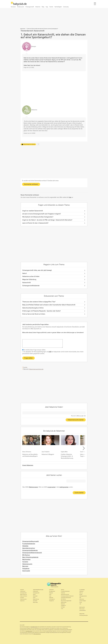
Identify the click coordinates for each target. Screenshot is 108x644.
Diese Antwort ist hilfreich (29, 144)
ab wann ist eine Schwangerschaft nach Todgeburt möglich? (42, 214)
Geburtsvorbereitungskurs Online (33, 308)
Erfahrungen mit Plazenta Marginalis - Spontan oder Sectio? (42, 311)
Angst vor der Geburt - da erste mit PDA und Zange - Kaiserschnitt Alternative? (47, 220)
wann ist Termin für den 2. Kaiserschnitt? (35, 223)
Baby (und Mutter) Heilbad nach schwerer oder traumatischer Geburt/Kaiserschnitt (49, 305)
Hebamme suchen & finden (31, 276)
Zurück (25, 367)
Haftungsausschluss (37, 634)
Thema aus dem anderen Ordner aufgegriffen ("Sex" (39, 302)
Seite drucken (82, 609)
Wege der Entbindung (29, 280)
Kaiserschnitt (27, 283)
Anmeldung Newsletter (84, 615)
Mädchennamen (33, 487)
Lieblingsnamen (64, 487)
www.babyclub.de (34, 627)
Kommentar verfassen (31, 184)
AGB (50, 352)
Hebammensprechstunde (36, 369)
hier (70, 197)
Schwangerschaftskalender (31, 286)
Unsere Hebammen (28, 465)
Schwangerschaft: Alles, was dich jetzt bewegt (37, 270)
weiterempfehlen (83, 610)
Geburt (25, 273)
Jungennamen (51, 487)
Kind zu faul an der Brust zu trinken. (34, 314)
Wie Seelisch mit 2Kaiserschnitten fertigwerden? (38, 217)
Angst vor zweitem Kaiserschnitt (33, 211)
